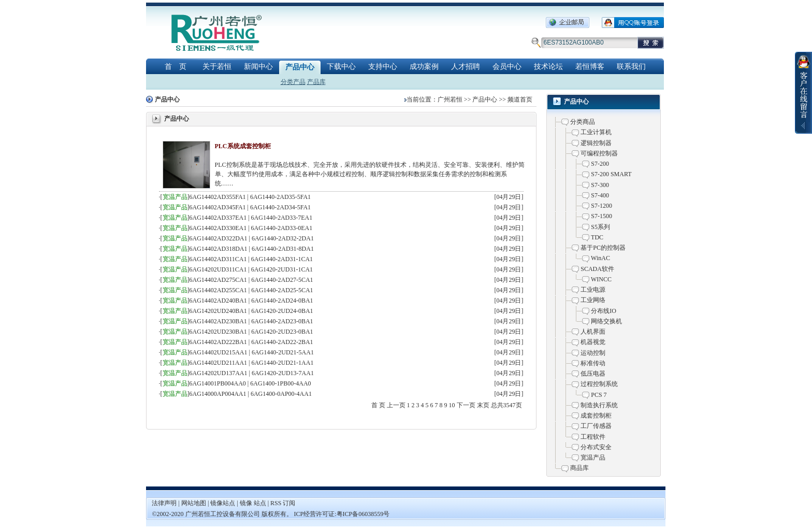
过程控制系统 (599, 384)
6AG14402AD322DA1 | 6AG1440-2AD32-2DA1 (252, 238)
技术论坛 (548, 67)
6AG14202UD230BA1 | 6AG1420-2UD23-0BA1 (251, 332)
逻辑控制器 (596, 143)
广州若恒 (450, 99)
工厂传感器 (596, 426)
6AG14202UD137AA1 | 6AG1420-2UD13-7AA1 (252, 373)
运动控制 (593, 353)
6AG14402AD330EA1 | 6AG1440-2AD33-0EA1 (251, 228)
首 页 (176, 67)
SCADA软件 (597, 269)
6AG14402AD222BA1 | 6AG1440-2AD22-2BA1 (251, 342)
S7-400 (600, 195)
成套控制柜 (596, 416)
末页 (483, 405)
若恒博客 (590, 67)
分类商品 (583, 122)
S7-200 (600, 164)
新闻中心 (258, 67)
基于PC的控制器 (603, 248)
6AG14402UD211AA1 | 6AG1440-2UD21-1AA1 (252, 363)
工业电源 (593, 290)
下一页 (466, 405)
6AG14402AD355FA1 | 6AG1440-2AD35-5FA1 (250, 197)
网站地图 (194, 503)
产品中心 (300, 67)
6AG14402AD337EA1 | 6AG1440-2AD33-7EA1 (251, 218)
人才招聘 (466, 67)
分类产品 (293, 82)
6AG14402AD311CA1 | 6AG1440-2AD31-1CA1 (251, 259)
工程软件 (593, 437)
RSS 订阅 (283, 503)
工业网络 (593, 300)
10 (452, 405)
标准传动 (593, 363)
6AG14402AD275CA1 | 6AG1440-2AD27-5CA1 (251, 280)
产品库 (316, 82)
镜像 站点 (253, 503)
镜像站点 (223, 503)
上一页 (396, 405)
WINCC (601, 279)
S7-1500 (601, 216)
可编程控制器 (599, 153)
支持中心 (383, 67)
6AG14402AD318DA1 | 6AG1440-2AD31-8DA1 (252, 249)
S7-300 (600, 185)
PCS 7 (599, 395)
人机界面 (593, 332)
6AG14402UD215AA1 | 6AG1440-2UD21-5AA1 (252, 352)
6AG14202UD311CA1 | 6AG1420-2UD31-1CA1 (251, 269)
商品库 (579, 468)
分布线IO (604, 311)
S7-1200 (601, 206)
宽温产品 (175, 197)
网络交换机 (606, 321)
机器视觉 (593, 342)
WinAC (600, 258)
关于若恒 (217, 67)
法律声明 (164, 503)
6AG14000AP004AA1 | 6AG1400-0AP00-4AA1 (251, 394)
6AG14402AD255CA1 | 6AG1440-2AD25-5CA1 (251, 290)
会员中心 (507, 67)
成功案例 (424, 67)
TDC (597, 237)
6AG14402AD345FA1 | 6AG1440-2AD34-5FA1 (250, 207)
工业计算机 (596, 132)
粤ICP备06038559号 (363, 514)
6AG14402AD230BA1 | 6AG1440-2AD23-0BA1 (251, 321)
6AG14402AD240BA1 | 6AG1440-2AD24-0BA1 (251, 301)
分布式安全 (596, 447)
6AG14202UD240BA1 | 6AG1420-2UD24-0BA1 (251, 311)
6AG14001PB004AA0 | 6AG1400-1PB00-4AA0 (250, 383)
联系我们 (631, 67)
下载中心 (341, 67)
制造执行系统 (599, 405)
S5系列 (600, 227)
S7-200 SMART (611, 174)
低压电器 (593, 374)
